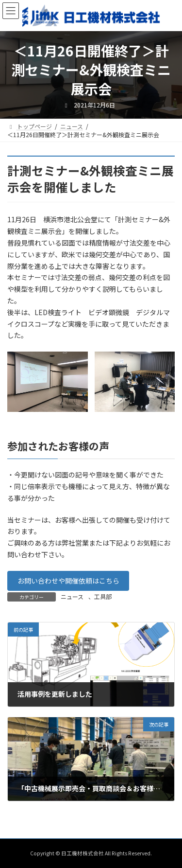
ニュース (72, 596)
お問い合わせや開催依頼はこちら (68, 581)
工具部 (103, 596)
